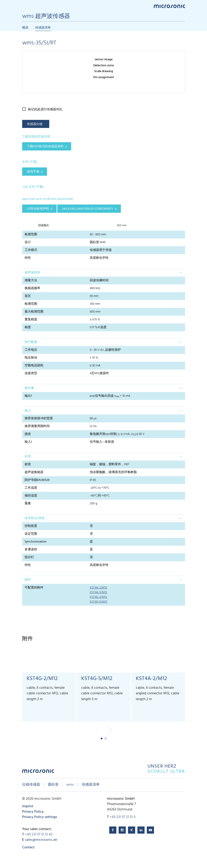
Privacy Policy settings (40, 817)
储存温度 (31, 496)
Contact (28, 847)
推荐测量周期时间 (37, 426)
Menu (24, 6)
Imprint (28, 806)
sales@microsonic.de (41, 840)
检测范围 (31, 235)
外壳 (28, 457)
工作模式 (31, 250)
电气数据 (31, 342)
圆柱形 (53, 785)
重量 (28, 504)
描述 (28, 434)
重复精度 (31, 320)
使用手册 (33, 172)
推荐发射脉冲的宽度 (39, 418)
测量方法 (31, 281)
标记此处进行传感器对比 (45, 110)
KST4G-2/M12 (98, 597)
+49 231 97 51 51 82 (39, 835)
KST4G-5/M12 (98, 602)
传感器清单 (43, 28)
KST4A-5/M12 (98, 592)
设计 (28, 242)
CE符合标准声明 (38, 209)
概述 (25, 28)
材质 (28, 464)
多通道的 (31, 550)
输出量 (29, 388)
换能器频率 (32, 288)
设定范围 (31, 534)
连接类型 (31, 373)
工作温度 (31, 488)
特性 (28, 258)
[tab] (104, 273)
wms (70, 785)
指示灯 (29, 557)
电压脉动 (31, 358)
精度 (28, 327)
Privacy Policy (33, 812)
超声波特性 (32, 273)
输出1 (28, 396)
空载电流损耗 (34, 366)
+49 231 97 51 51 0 (123, 817)
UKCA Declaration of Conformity (87, 209)
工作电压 (31, 350)
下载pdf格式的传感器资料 (45, 147)
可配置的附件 (34, 588)
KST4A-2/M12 (98, 588)
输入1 (28, 442)
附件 (28, 580)
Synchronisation (36, 542)
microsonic (38, 772)
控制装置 (31, 526)
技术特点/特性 (35, 518)
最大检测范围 (34, 312)
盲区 (28, 296)
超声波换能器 (34, 472)
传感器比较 (35, 124)
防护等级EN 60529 (37, 480)
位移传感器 (31, 785)
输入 (28, 411)
